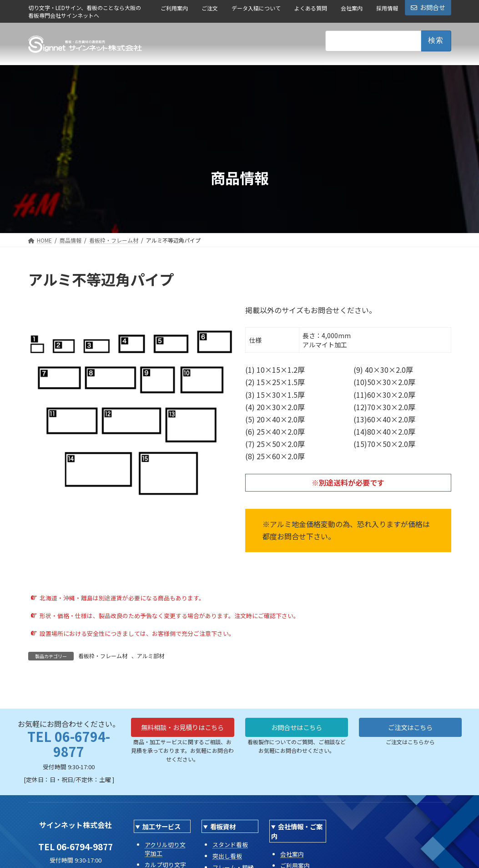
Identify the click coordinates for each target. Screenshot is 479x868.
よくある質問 (311, 8)
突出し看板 (227, 856)
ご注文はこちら (410, 728)
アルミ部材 (151, 656)
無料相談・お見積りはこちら (182, 734)
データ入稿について (256, 8)
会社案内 (352, 8)
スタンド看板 (230, 845)
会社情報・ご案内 (297, 831)
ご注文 (210, 8)
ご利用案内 (174, 8)
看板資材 (223, 826)
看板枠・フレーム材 (103, 656)
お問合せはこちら (297, 728)
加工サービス (161, 826)
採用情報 (387, 8)
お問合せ (428, 7)
